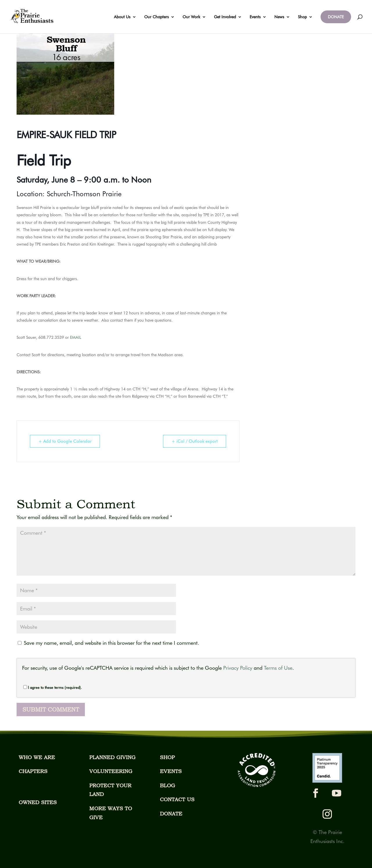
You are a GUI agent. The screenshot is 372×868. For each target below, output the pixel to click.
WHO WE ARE (37, 757)
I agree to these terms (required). (53, 687)
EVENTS (171, 771)
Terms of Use (278, 668)
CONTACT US (177, 799)
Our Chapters (157, 17)
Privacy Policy (238, 668)
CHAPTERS (33, 771)
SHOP (167, 757)
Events (255, 17)
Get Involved (225, 17)
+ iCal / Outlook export (195, 441)
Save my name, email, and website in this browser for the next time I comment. (111, 643)
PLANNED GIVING (112, 757)
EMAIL (76, 337)
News (279, 17)
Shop (302, 17)
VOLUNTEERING (111, 771)
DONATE (336, 17)
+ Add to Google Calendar (65, 441)
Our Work (191, 17)
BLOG (167, 785)
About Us (122, 17)
